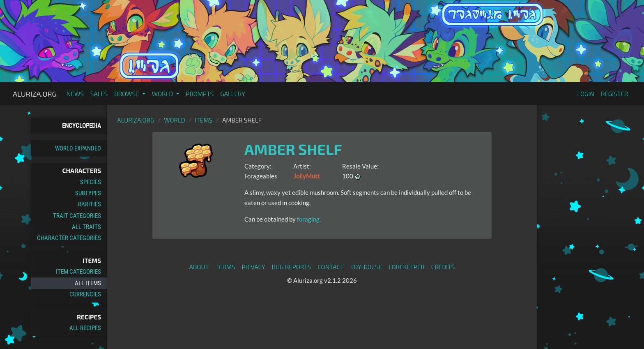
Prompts (200, 94)
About (199, 267)
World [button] (163, 94)
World (175, 120)
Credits (443, 267)
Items (204, 120)
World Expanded (78, 148)
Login (586, 94)
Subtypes (88, 193)
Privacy (254, 267)
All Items (88, 283)
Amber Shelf (293, 149)
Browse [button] (127, 94)
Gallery (233, 94)
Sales (99, 94)
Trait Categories (77, 216)
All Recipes (85, 328)
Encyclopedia (82, 126)
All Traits (86, 227)
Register (614, 94)
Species (91, 182)
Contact (331, 267)
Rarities (90, 204)
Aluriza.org (35, 94)
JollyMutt (307, 176)
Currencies (85, 294)
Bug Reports (292, 267)
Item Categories (78, 272)
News (75, 94)
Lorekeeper (407, 267)
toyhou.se (366, 267)
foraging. (308, 219)
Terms (225, 267)
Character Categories (69, 238)
